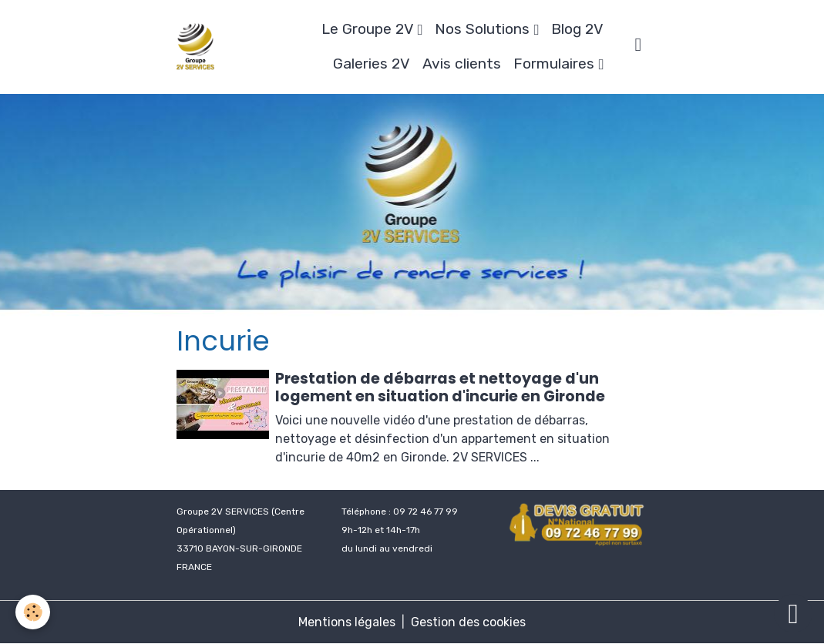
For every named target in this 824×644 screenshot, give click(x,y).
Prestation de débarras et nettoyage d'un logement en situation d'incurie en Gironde (440, 387)
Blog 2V (577, 29)
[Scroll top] (793, 613)
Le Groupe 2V (369, 29)
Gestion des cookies (468, 622)
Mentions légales (347, 622)
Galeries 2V (372, 64)
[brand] (195, 47)
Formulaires (556, 64)
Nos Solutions (484, 29)
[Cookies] (33, 612)
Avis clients (462, 64)
